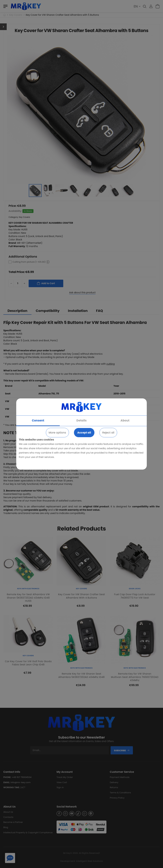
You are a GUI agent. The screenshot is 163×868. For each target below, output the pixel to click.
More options (57, 433)
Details (82, 420)
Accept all (84, 433)
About (125, 420)
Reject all (108, 433)
